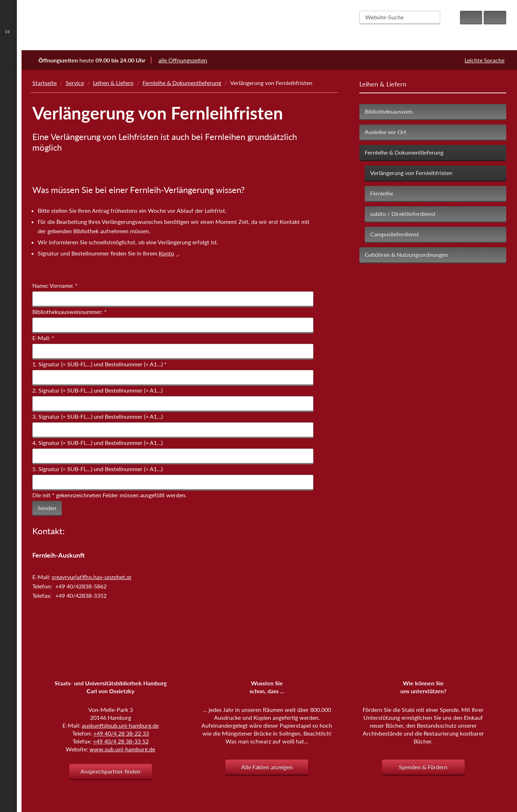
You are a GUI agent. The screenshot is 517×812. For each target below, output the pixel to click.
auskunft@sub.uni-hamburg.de (120, 725)
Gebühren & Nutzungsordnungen (406, 255)
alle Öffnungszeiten (187, 60)
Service (75, 83)
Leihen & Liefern (113, 83)
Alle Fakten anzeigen (267, 767)
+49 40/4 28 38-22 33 (121, 733)
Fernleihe (382, 193)
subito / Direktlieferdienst (403, 214)
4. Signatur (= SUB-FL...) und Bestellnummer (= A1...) (97, 443)
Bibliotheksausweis (389, 111)
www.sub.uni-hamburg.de (122, 749)
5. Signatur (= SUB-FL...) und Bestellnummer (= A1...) (97, 469)
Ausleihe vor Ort (386, 132)
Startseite (45, 83)
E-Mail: (43, 338)
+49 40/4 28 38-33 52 (121, 741)
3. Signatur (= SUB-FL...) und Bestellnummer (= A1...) (97, 416)
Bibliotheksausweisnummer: (69, 312)
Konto (166, 254)
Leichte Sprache (485, 60)
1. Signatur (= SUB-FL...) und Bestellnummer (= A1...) (99, 364)
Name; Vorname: (55, 285)
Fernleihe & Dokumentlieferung (182, 83)
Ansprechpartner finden (110, 771)
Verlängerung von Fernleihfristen (411, 173)
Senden (47, 508)
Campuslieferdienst (395, 234)
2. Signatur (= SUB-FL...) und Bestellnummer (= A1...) (97, 390)
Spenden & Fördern (423, 767)
